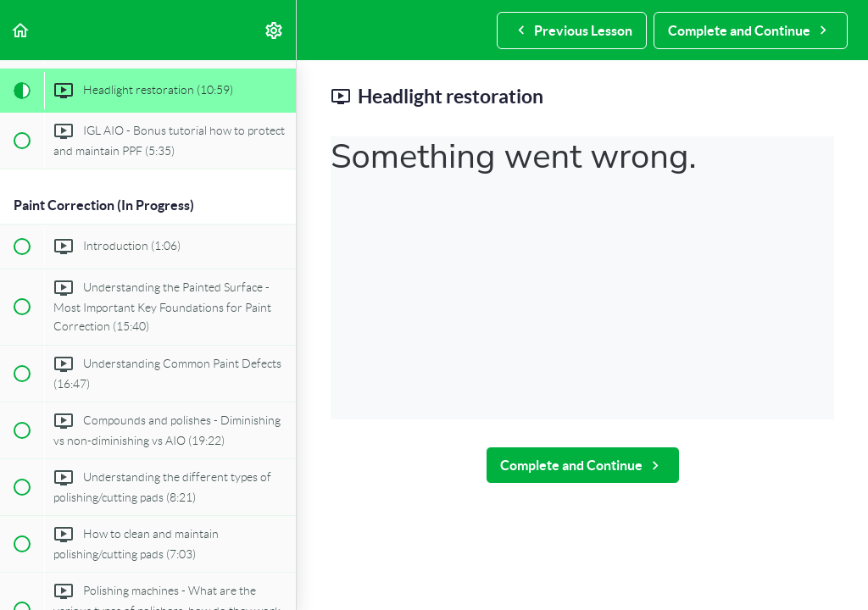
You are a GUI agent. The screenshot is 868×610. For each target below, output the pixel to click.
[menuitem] (275, 30)
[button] (21, 30)
